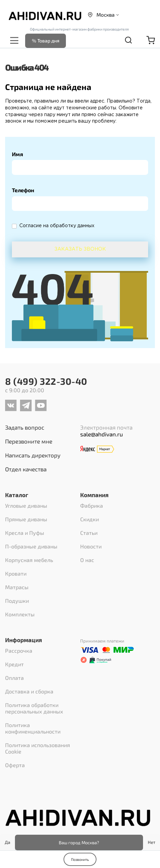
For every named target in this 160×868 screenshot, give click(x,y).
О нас (87, 560)
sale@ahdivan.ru (102, 434)
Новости (91, 546)
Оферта (15, 765)
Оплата (14, 678)
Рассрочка (19, 650)
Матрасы (17, 587)
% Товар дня (46, 41)
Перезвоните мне (29, 441)
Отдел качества (26, 469)
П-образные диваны (31, 546)
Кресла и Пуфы (25, 533)
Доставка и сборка (29, 691)
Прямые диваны (26, 519)
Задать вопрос (25, 427)
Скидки (90, 519)
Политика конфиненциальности (33, 728)
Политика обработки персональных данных (34, 708)
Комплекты (20, 614)
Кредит (14, 664)
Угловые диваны (26, 505)
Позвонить (80, 859)
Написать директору (33, 455)
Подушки (17, 601)
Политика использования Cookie (38, 748)
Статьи (89, 533)
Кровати (16, 573)
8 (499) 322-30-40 (46, 381)
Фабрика (92, 505)
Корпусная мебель (29, 560)
